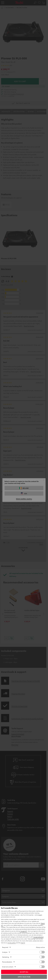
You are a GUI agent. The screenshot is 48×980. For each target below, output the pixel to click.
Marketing (6, 957)
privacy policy (12, 943)
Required (5, 947)
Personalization (7, 962)
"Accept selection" (38, 937)
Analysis (5, 952)
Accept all (24, 972)
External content (8, 967)
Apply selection (24, 977)
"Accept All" (24, 931)
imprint (23, 943)
